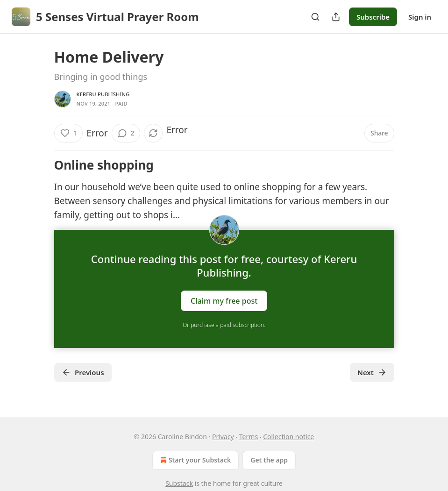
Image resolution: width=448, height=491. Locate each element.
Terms (249, 437)
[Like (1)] (69, 133)
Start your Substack (195, 460)
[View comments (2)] (126, 133)
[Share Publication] (336, 17)
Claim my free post (224, 300)
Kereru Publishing (103, 94)
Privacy (223, 437)
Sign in (420, 17)
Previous (83, 372)
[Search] (315, 17)
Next (372, 372)
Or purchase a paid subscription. (224, 325)
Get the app (269, 460)
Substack (179, 483)
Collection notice (288, 437)
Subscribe (373, 17)
